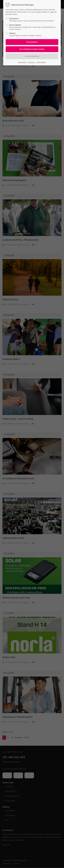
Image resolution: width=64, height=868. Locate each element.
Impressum (31, 62)
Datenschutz (22, 62)
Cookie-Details (41, 62)
